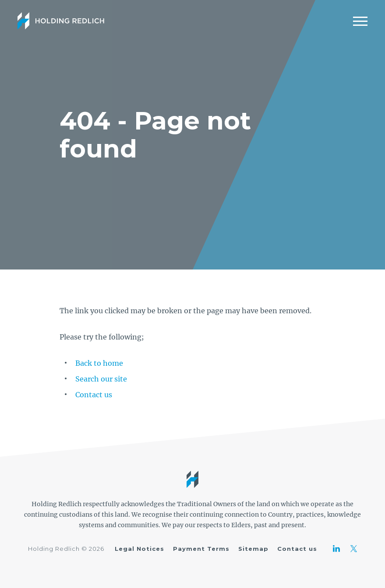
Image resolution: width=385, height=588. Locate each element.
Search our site (101, 379)
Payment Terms (201, 549)
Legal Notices (140, 549)
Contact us (94, 395)
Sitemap (253, 549)
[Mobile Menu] (360, 21)
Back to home (99, 363)
